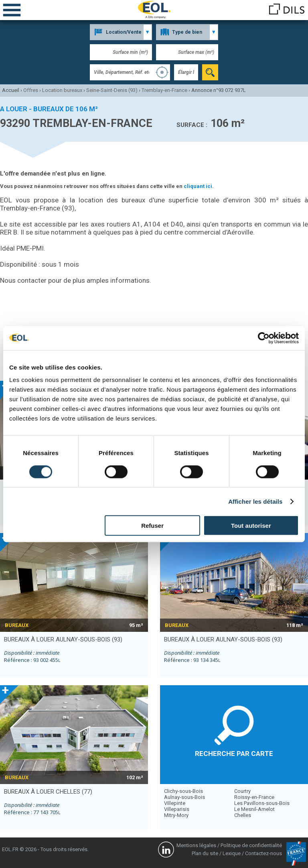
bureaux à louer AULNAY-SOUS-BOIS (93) (63, 639)
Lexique (232, 853)
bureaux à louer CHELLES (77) (48, 792)
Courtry (242, 791)
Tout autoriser (251, 526)
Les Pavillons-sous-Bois (262, 803)
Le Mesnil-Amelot (254, 809)
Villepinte (175, 803)
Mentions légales (196, 845)
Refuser (152, 526)
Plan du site (205, 853)
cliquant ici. (199, 186)
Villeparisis (177, 809)
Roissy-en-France (254, 797)
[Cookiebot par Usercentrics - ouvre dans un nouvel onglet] (264, 338)
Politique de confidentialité (251, 845)
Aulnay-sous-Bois (184, 797)
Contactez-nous (263, 853)
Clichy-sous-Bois (183, 791)
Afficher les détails (255, 501)
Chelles (243, 815)
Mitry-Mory (176, 815)
